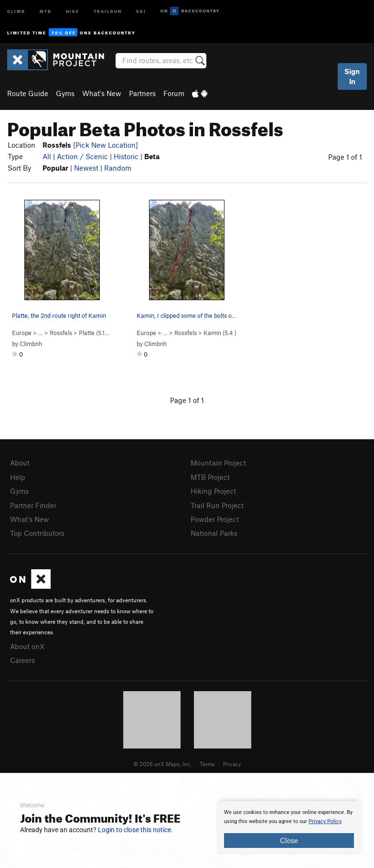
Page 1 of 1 (345, 157)
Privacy (232, 764)
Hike (73, 11)
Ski (141, 11)
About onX (27, 646)
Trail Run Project (217, 505)
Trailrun (108, 11)
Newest (86, 168)
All (47, 156)
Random (118, 168)
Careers (22, 660)
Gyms (65, 93)
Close (289, 840)
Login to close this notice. (135, 830)
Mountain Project (218, 463)
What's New (102, 93)
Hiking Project (213, 491)
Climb (16, 11)
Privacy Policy (325, 821)
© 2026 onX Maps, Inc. (162, 764)
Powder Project (215, 519)
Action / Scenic (82, 156)
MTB (46, 11)
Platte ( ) (97, 333)
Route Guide (28, 93)
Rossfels (61, 333)
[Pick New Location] (106, 145)
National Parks (214, 533)
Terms (207, 764)
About (20, 463)
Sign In (352, 76)
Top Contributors (37, 533)
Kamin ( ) (220, 333)
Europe (22, 333)
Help (18, 477)
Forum (174, 93)
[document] (289, 828)
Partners (142, 93)
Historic (126, 156)
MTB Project (210, 477)
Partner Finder (33, 505)
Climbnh (31, 344)
